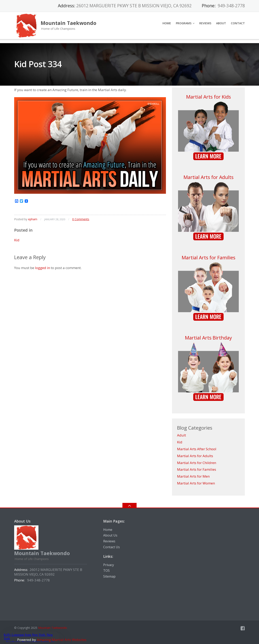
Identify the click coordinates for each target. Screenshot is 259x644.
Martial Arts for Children (197, 463)
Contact (238, 23)
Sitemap (109, 576)
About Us (110, 535)
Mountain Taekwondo (53, 628)
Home (167, 23)
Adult (182, 435)
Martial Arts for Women (196, 483)
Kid (17, 240)
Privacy (109, 565)
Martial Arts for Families (209, 257)
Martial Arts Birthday (208, 338)
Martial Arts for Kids (209, 97)
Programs (184, 23)
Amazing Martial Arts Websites (61, 640)
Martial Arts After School (197, 449)
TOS (106, 571)
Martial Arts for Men (193, 476)
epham (33, 219)
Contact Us (111, 547)
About (221, 23)
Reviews (205, 23)
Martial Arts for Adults (209, 177)
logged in (42, 268)
